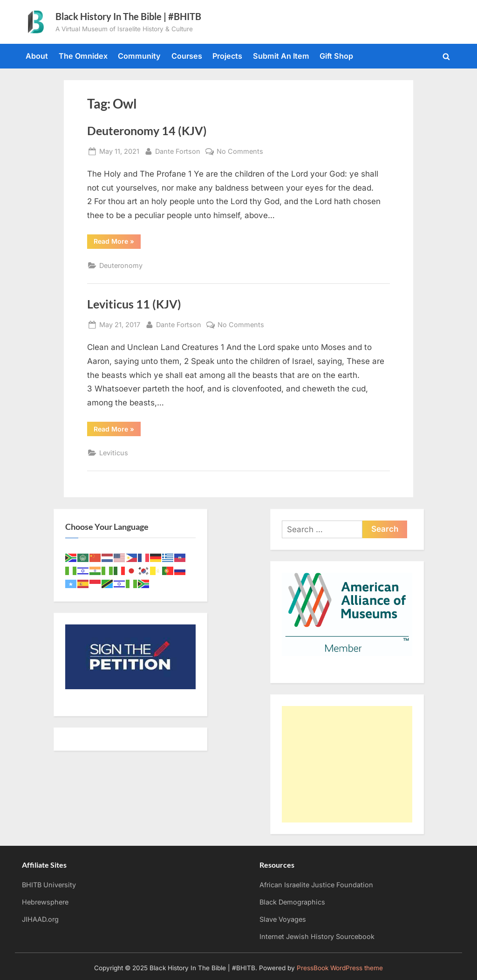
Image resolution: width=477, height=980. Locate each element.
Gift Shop (336, 56)
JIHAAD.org (40, 919)
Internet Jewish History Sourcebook (317, 936)
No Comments (240, 151)
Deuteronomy (121, 265)
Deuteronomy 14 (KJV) (147, 131)
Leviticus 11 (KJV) (134, 304)
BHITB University (49, 885)
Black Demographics (292, 902)
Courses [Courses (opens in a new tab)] (187, 56)
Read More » (117, 243)
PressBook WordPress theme (340, 968)
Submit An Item (281, 56)
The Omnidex (83, 56)
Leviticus (114, 453)
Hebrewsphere (45, 902)
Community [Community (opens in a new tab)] (139, 56)
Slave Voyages (283, 919)
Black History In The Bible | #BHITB (128, 16)
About (37, 56)
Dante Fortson (178, 150)
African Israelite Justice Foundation (316, 885)
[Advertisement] (347, 764)
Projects (227, 56)
